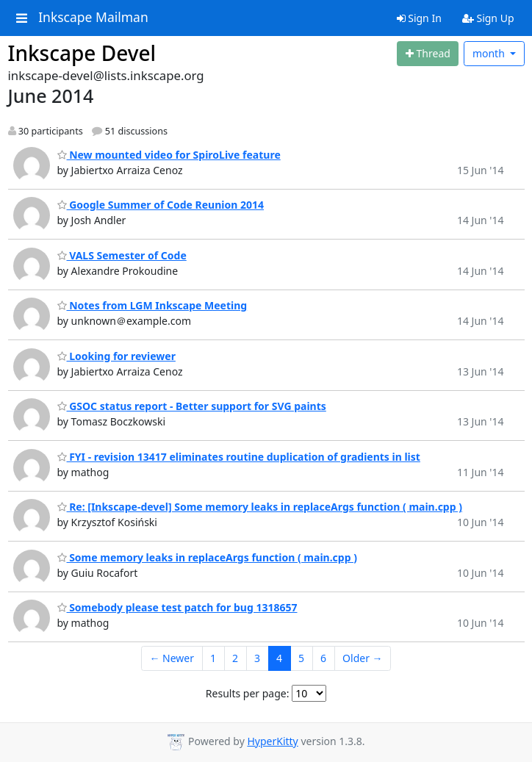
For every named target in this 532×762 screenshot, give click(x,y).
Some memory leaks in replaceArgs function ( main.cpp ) (207, 557)
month (490, 53)
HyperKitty (272, 741)
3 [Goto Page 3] (257, 658)
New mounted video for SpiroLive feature (169, 155)
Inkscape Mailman (93, 18)
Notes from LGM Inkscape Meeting (152, 305)
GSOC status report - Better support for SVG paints (192, 406)
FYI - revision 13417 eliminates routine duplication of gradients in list (239, 457)
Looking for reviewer (116, 356)
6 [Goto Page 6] (323, 658)
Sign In (419, 18)
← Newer (172, 658)
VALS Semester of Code (122, 255)
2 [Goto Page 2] (235, 658)
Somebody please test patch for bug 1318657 (177, 607)
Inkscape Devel (82, 53)
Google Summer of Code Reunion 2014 (161, 205)
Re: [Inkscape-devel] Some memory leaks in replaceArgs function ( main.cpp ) (260, 507)
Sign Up (488, 18)
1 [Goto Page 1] (213, 658)
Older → (362, 658)
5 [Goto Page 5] (301, 658)
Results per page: (248, 693)
